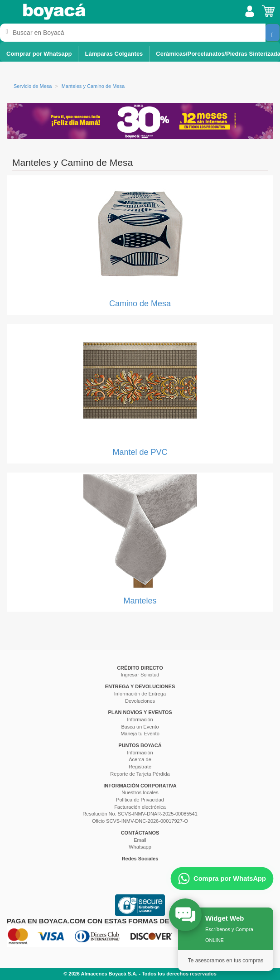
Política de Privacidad (140, 800)
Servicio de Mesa (33, 86)
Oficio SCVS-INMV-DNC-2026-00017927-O (140, 821)
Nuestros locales (140, 792)
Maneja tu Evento (140, 734)
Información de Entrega (140, 694)
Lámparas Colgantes (114, 54)
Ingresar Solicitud (140, 675)
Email (140, 840)
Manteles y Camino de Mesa (93, 86)
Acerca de (140, 759)
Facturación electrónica (140, 807)
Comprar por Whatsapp (39, 54)
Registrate (140, 767)
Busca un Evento (140, 727)
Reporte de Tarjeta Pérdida (140, 774)
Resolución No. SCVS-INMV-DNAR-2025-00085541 (140, 814)
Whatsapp (140, 847)
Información (140, 719)
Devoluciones (140, 701)
